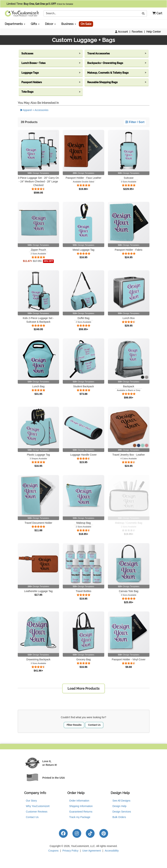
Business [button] (69, 24)
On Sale (86, 24)
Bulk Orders (119, 817)
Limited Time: (40, 4)
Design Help (119, 806)
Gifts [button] (35, 24)
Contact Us (94, 725)
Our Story (31, 801)
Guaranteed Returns (81, 812)
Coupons (53, 851)
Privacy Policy (71, 851)
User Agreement (92, 851)
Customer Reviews (37, 812)
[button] (156, 13)
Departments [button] (15, 24)
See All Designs (121, 801)
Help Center (154, 32)
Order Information (79, 801)
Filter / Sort (135, 122)
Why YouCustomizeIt (38, 806)
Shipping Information (81, 806)
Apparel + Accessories (34, 110)
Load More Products (83, 688)
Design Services (122, 812)
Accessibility (112, 851)
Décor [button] (50, 24)
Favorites (137, 32)
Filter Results (74, 725)
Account (121, 32)
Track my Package (80, 817)
